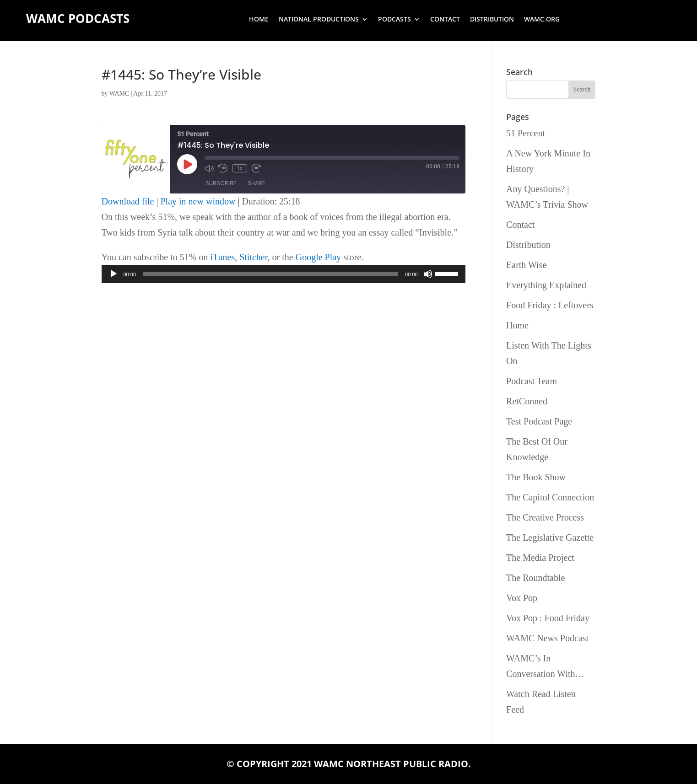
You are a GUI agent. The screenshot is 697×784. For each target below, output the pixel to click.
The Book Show (536, 477)
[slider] (270, 274)
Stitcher (253, 257)
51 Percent (526, 133)
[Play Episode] (187, 164)
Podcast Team (532, 381)
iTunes (222, 257)
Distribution (492, 20)
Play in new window (198, 201)
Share (256, 183)
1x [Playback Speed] (240, 168)
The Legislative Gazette (550, 537)
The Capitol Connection (550, 497)
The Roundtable (535, 578)
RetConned (527, 401)
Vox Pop (522, 598)
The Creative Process (545, 517)
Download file (128, 201)
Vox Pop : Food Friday (548, 618)
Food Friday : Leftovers (550, 305)
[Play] (113, 274)
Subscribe (221, 183)
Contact (445, 20)
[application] (284, 274)
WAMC (119, 94)
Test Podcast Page (539, 421)
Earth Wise (526, 265)
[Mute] (428, 274)
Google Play (318, 257)
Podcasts (394, 20)
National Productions (319, 20)
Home (259, 20)
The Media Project (540, 558)
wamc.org (542, 20)
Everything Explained (546, 285)
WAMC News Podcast (547, 638)
